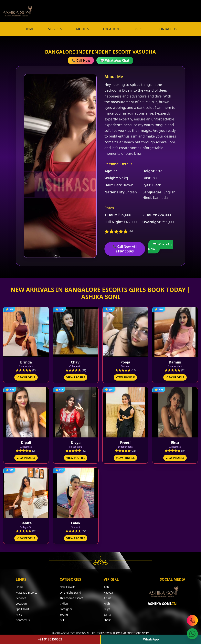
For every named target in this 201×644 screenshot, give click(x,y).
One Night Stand (70, 591)
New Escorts (68, 585)
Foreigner (66, 607)
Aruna (108, 596)
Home (20, 585)
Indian (64, 602)
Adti (106, 585)
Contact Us (23, 618)
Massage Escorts (26, 591)
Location (21, 602)
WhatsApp (151, 639)
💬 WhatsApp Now (161, 247)
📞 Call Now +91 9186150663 (125, 249)
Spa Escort (22, 607)
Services (21, 596)
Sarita (107, 613)
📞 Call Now (81, 60)
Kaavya (108, 591)
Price (19, 613)
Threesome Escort (71, 596)
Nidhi (107, 602)
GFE (62, 618)
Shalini (108, 618)
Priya (107, 607)
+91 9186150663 (50, 639)
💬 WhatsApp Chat (115, 60)
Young (64, 613)
